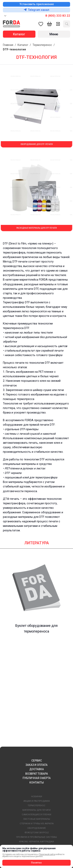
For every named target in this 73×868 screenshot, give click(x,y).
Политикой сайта (47, 854)
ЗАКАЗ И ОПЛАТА (36, 765)
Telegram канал (36, 10)
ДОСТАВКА (37, 769)
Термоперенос (42, 45)
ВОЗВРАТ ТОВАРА (37, 774)
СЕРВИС (37, 761)
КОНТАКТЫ (37, 783)
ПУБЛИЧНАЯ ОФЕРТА (37, 778)
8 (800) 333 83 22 (58, 16)
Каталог (23, 45)
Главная (8, 45)
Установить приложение (37, 4)
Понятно (36, 863)
